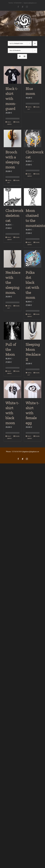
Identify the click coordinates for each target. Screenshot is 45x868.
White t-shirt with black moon (12, 413)
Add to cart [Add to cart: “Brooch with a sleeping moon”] (9, 181)
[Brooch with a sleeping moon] (12, 139)
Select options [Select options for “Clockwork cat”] (30, 175)
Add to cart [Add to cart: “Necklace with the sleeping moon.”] (9, 307)
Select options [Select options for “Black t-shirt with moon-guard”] (9, 123)
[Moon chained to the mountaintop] (33, 197)
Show (15, 50)
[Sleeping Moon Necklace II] (33, 331)
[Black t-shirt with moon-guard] (12, 75)
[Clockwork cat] (33, 139)
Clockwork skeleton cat (14, 215)
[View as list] (25, 56)
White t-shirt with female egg (33, 413)
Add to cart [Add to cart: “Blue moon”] (29, 108)
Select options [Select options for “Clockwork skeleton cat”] (9, 238)
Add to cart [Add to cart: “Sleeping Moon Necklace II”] (29, 374)
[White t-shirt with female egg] (33, 389)
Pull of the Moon (11, 349)
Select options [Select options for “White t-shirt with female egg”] (30, 437)
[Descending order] (35, 43)
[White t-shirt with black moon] (12, 389)
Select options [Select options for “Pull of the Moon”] (9, 372)
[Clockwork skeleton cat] (12, 197)
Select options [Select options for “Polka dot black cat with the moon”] (30, 315)
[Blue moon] (33, 75)
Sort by (16, 43)
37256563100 (18, 3)
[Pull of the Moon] (12, 331)
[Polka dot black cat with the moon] (33, 259)
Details (17, 122)
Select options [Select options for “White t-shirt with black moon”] (9, 437)
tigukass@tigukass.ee (30, 3)
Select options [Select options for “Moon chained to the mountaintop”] (30, 243)
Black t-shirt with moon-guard (12, 99)
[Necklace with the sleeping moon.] (12, 259)
